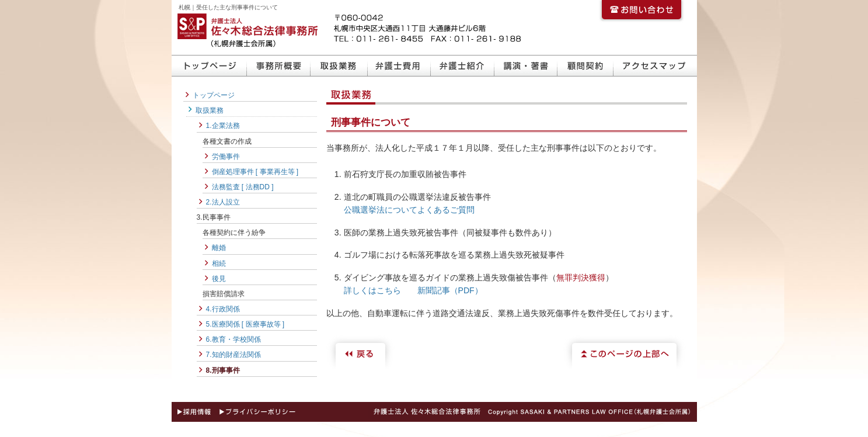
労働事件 (226, 157)
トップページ (209, 66)
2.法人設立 (223, 202)
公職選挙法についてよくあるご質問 (409, 210)
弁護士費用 (399, 66)
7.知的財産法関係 (233, 355)
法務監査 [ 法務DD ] (243, 187)
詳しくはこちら (372, 290)
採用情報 (193, 412)
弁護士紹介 (463, 66)
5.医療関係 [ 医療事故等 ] (245, 324)
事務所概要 (279, 66)
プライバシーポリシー (258, 412)
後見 (219, 279)
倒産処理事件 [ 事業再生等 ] (255, 172)
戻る (361, 352)
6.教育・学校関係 (233, 339)
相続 (219, 263)
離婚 (219, 248)
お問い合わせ (642, 12)
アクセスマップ (655, 66)
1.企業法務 (223, 126)
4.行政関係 (223, 309)
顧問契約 (585, 66)
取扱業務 (339, 66)
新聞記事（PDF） (450, 290)
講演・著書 (526, 66)
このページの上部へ (625, 352)
